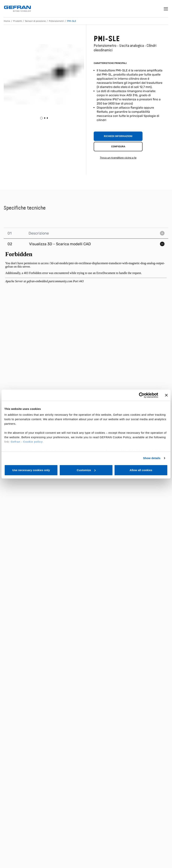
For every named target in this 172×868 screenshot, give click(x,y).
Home (7, 21)
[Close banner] (166, 395)
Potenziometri (56, 21)
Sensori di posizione (35, 21)
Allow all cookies (141, 470)
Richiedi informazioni (118, 136)
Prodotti (18, 21)
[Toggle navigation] (166, 9)
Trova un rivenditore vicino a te (118, 158)
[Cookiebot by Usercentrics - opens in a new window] (142, 395)
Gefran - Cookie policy (27, 442)
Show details (152, 458)
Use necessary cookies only (31, 470)
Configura (118, 146)
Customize (86, 470)
